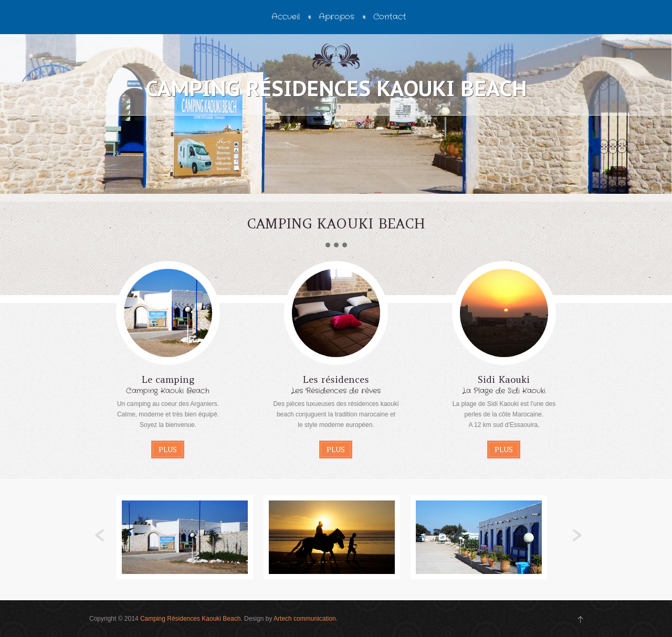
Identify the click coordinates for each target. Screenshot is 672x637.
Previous (100, 536)
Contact (390, 17)
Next (577, 536)
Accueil (286, 17)
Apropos (337, 17)
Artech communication (305, 619)
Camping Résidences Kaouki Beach (190, 619)
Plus (168, 450)
